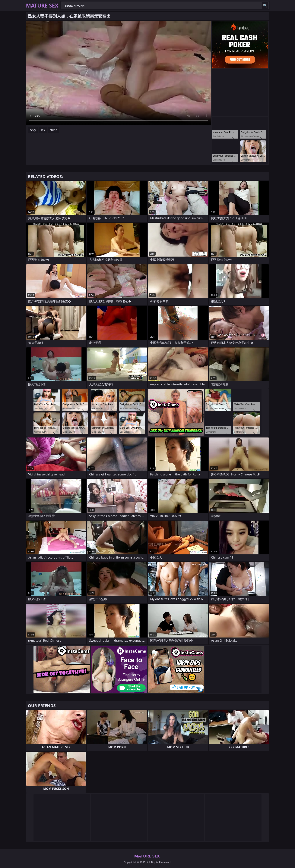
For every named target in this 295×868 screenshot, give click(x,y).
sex (43, 130)
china (54, 130)
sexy (33, 130)
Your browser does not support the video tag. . (119, 73)
